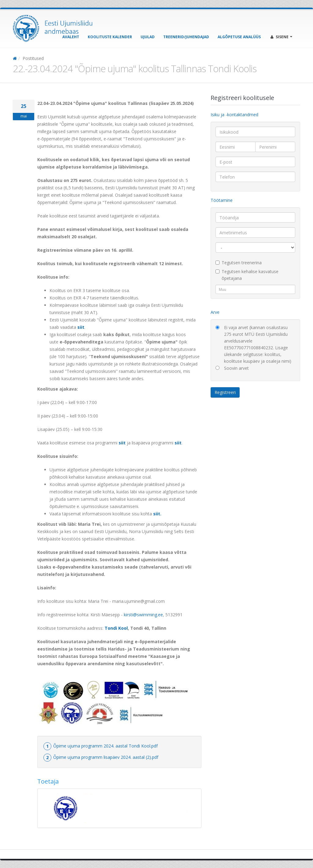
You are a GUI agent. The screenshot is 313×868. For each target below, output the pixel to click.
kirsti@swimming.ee (143, 615)
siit (81, 327)
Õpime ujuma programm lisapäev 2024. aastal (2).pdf (106, 757)
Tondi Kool (116, 628)
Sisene (281, 37)
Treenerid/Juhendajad (186, 37)
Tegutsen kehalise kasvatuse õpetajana (247, 275)
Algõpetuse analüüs (239, 37)
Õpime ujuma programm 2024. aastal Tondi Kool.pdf (105, 746)
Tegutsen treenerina (239, 263)
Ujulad (148, 37)
